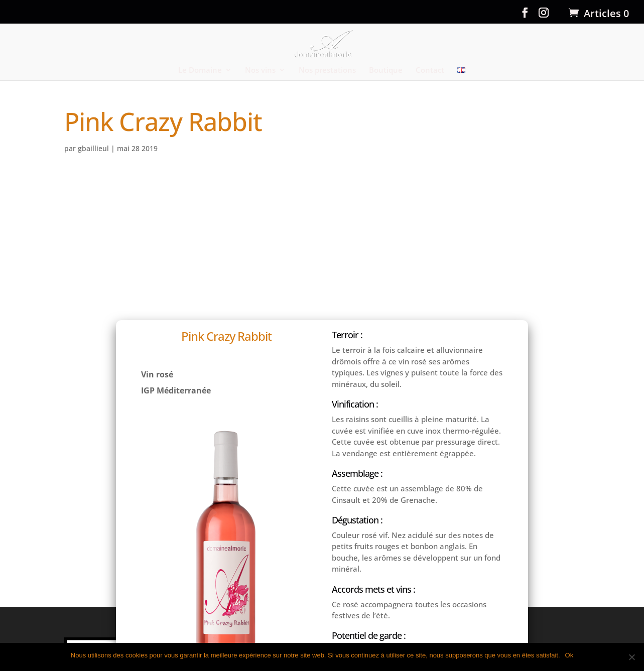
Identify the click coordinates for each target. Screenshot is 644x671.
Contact (430, 70)
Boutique (386, 70)
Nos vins (260, 70)
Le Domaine (200, 70)
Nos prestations (327, 70)
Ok (569, 655)
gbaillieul (93, 148)
